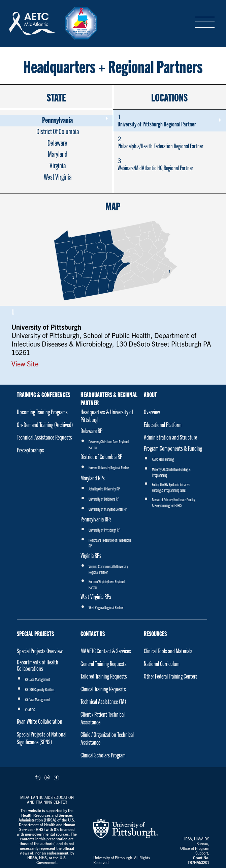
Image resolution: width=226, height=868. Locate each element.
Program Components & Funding (173, 448)
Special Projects (35, 633)
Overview (152, 412)
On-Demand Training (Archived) (45, 425)
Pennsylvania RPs (96, 519)
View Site (25, 364)
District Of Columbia (58, 131)
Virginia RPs (91, 555)
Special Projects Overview (40, 651)
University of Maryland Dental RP (108, 509)
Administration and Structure (170, 437)
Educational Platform (163, 425)
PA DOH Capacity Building (40, 689)
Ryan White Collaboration (40, 721)
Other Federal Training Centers (171, 676)
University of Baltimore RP (104, 499)
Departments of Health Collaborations (38, 665)
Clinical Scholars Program (103, 755)
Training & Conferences (43, 394)
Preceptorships (30, 450)
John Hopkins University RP (104, 489)
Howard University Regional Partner (109, 467)
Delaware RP (91, 431)
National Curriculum (162, 664)
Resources (155, 633)
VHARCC (30, 709)
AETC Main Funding (163, 459)
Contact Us (93, 633)
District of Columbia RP (101, 457)
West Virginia (58, 176)
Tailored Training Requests (104, 676)
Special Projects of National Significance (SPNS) (42, 738)
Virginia (58, 165)
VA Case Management (37, 699)
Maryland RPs (93, 478)
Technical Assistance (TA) (103, 701)
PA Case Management (37, 679)
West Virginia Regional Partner (106, 607)
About (150, 394)
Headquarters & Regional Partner (109, 397)
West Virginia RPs (96, 596)
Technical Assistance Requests (44, 437)
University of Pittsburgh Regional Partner (169, 120)
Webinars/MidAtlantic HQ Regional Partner (169, 164)
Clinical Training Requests (103, 689)
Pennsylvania (57, 120)
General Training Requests (104, 664)
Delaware (57, 142)
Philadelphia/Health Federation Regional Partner (169, 142)
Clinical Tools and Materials (168, 651)
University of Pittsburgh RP (104, 530)
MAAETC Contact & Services (106, 651)
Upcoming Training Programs (42, 412)
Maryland (58, 154)
